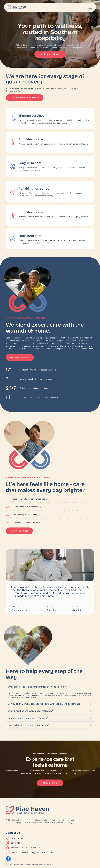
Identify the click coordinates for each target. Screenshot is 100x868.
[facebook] (8, 849)
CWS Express (22, 859)
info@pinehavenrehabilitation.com (25, 838)
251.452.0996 (17, 828)
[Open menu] (91, 7)
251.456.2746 (17, 833)
